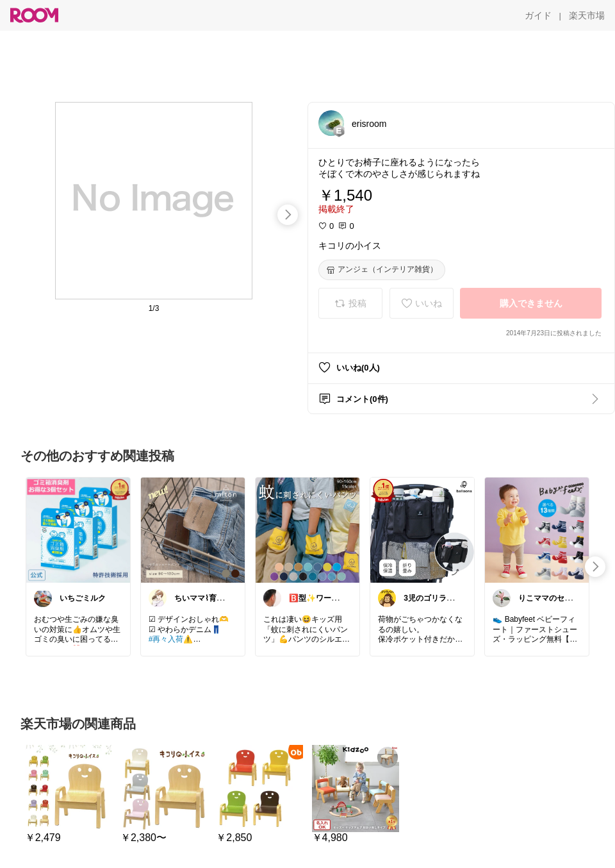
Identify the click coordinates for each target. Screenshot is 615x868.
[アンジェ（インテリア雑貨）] (382, 270)
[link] (78, 530)
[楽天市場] (587, 15)
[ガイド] (538, 15)
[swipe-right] (288, 215)
